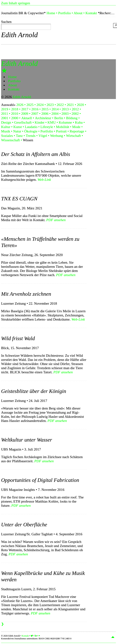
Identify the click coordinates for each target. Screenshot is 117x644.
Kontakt (91, 13)
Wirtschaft (73, 136)
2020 (80, 105)
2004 (55, 114)
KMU (52, 122)
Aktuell (27, 118)
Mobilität (63, 127)
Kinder (40, 122)
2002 (75, 114)
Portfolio (65, 13)
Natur (17, 131)
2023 (50, 105)
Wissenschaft (10, 140)
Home (51, 13)
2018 (15, 109)
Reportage (77, 131)
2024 (40, 105)
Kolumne (65, 122)
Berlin (59, 118)
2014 (55, 109)
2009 (25, 114)
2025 (30, 105)
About (78, 13)
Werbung (56, 136)
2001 (5, 118)
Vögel (43, 136)
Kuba (79, 122)
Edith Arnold (19, 35)
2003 (65, 114)
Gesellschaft (23, 122)
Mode (76, 127)
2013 (65, 109)
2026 (20, 105)
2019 (5, 109)
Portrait (61, 131)
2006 (45, 114)
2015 (45, 109)
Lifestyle (47, 127)
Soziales (7, 136)
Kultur (6, 127)
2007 (35, 114)
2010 (15, 114)
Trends (31, 136)
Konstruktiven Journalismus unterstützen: (36, 639)
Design (6, 122)
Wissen (28, 140)
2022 (60, 105)
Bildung (72, 118)
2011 (5, 114)
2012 (75, 109)
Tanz (19, 136)
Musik (6, 131)
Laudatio (31, 127)
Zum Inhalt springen (16, 3)
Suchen (6, 22)
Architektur (43, 118)
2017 (25, 109)
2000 (15, 118)
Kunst (18, 127)
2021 (70, 105)
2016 (35, 109)
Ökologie (31, 131)
